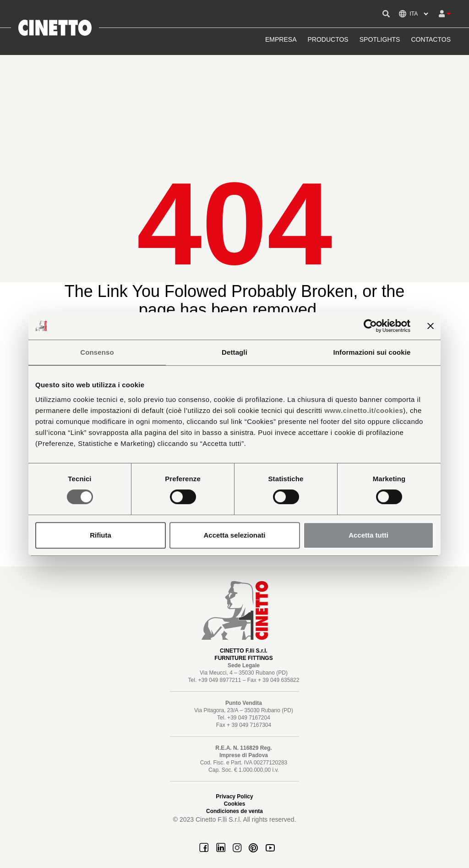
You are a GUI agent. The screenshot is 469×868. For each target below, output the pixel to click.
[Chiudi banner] (431, 326)
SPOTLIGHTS (380, 39)
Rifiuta (101, 535)
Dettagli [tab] (234, 352)
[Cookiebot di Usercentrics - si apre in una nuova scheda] (370, 326)
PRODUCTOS (328, 39)
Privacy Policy (234, 797)
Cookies (235, 804)
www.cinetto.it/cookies (364, 410)
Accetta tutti (368, 535)
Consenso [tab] (97, 352)
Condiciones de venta (234, 811)
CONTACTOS (431, 39)
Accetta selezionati (234, 535)
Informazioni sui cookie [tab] (372, 352)
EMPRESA (281, 39)
